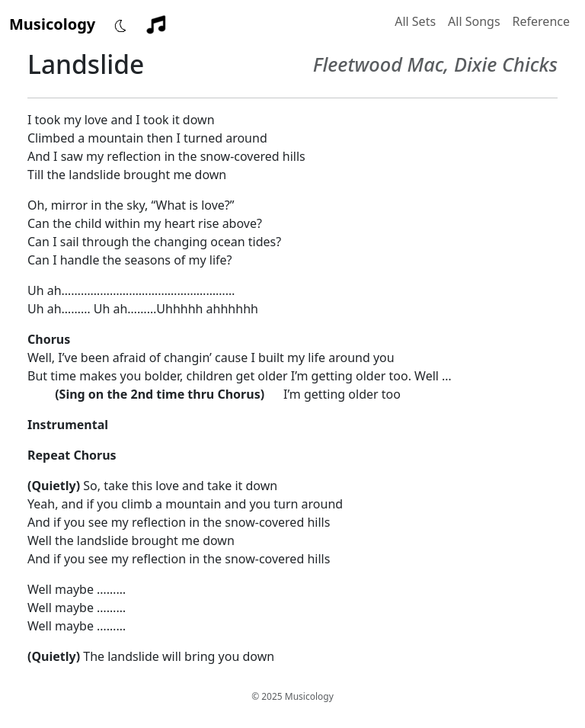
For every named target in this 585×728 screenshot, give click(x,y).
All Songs (474, 21)
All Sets (415, 21)
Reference (541, 21)
